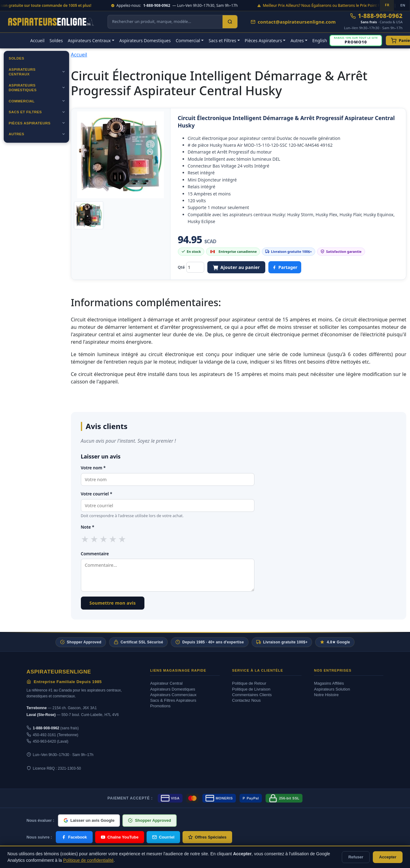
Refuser (356, 857)
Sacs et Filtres (25, 112)
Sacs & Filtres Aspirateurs (173, 700)
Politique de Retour (249, 683)
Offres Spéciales (207, 837)
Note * (88, 527)
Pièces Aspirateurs (30, 123)
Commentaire (95, 554)
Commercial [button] (188, 40)
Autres (16, 134)
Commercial (22, 101)
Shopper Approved (81, 642)
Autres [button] (297, 40)
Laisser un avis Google (89, 820)
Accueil (37, 40)
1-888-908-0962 (376, 16)
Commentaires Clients (252, 695)
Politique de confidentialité (88, 860)
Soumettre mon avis (113, 603)
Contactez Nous (247, 700)
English (320, 40)
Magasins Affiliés (329, 683)
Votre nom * (93, 468)
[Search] (230, 22)
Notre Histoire (326, 695)
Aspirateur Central (166, 683)
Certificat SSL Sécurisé (138, 642)
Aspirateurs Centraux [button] (89, 40)
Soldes (56, 40)
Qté (181, 267)
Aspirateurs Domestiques (145, 40)
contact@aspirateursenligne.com (293, 22)
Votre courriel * (97, 494)
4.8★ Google (335, 642)
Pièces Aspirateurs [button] (263, 40)
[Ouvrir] (64, 72)
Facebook (74, 837)
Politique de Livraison (251, 689)
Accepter (388, 857)
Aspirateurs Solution (332, 689)
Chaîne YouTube (120, 837)
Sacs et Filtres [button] (222, 40)
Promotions (160, 706)
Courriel (163, 837)
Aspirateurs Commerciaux (173, 695)
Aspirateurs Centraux (22, 72)
